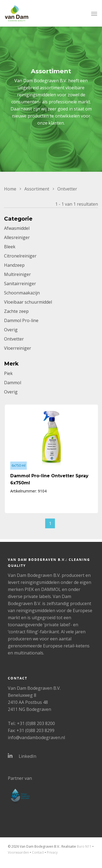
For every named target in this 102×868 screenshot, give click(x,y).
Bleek (10, 247)
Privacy (52, 852)
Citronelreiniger (20, 256)
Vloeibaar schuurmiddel (28, 302)
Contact (38, 852)
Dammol (13, 383)
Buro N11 (84, 846)
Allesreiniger (17, 237)
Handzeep (14, 265)
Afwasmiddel (17, 228)
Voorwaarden (18, 852)
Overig (11, 330)
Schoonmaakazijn (22, 293)
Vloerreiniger (18, 348)
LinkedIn (22, 756)
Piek (8, 373)
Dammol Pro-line (21, 320)
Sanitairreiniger (20, 284)
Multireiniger (17, 274)
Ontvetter (14, 339)
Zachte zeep (16, 311)
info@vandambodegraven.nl (36, 737)
